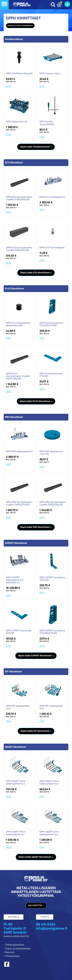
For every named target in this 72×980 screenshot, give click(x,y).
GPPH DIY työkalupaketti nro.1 (51, 707)
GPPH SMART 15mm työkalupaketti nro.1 (16, 833)
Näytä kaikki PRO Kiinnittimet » (36, 527)
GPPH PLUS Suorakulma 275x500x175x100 (51, 324)
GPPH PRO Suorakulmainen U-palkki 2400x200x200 (19, 503)
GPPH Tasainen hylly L (50, 74)
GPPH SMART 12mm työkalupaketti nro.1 (49, 833)
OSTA (8, 86)
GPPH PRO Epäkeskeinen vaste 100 (51, 453)
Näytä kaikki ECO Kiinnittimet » (36, 273)
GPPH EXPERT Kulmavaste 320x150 (19, 632)
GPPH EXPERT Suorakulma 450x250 (52, 579)
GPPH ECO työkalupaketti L (52, 197)
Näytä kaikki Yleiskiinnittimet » (36, 147)
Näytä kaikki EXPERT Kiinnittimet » (36, 656)
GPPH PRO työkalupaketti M (19, 452)
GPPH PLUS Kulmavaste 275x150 (51, 375)
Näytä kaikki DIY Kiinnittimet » (36, 731)
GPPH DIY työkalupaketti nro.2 (18, 707)
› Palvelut (9, 952)
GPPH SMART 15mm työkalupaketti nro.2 (16, 783)
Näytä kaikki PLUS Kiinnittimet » (36, 401)
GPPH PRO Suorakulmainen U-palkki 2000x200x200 (53, 503)
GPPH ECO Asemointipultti (52, 248)
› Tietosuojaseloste (14, 945)
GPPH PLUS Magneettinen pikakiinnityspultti (18, 324)
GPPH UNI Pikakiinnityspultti (19, 74)
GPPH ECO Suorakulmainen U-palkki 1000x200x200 (19, 249)
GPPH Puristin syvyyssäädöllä (47, 123)
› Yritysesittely (12, 956)
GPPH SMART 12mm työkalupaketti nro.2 (49, 783)
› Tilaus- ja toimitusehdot (17, 949)
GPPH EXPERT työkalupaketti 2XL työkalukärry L (15, 580)
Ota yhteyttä (35, 905)
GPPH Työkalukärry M (16, 122)
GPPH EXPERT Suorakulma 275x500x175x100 (52, 632)
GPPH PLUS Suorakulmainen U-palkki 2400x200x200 (18, 376)
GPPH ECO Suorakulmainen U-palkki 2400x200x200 (19, 198)
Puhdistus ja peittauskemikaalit (20, 26)
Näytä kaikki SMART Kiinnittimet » (36, 857)
